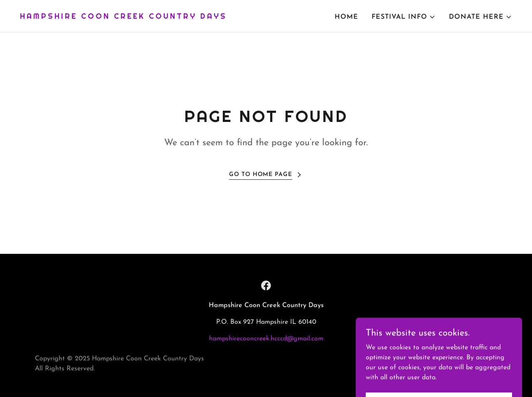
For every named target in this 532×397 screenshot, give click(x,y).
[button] (404, 17)
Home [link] (346, 17)
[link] (123, 17)
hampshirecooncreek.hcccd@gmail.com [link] (266, 339)
